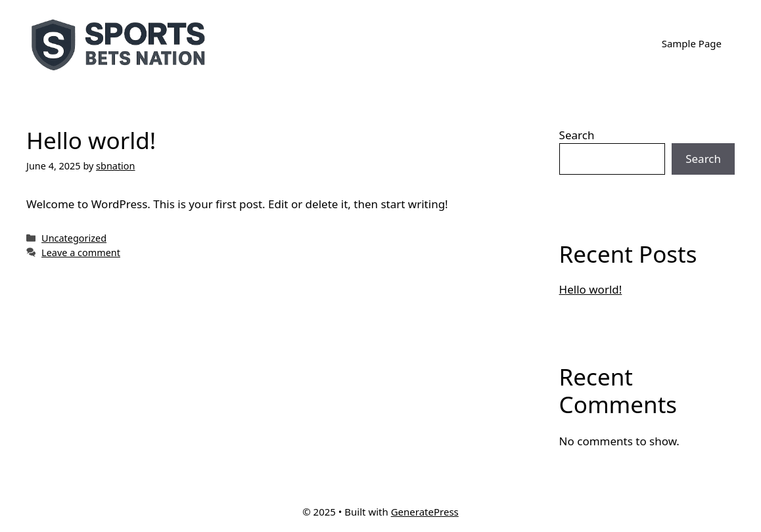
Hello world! (91, 140)
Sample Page (692, 43)
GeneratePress (425, 512)
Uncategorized (74, 238)
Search (577, 135)
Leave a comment (81, 253)
